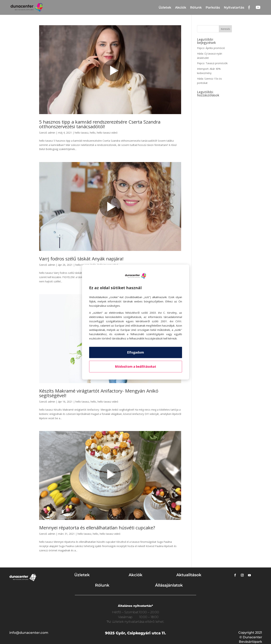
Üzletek (165, 8)
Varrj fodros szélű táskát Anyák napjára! (81, 259)
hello (93, 133)
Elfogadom (135, 352)
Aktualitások (189, 575)
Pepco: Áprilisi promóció (211, 48)
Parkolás (213, 8)
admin (52, 133)
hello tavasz (82, 133)
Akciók (181, 8)
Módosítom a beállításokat (135, 367)
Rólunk (196, 8)
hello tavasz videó (107, 133)
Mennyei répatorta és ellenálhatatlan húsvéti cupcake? (97, 528)
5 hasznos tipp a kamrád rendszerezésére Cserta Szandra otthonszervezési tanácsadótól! (100, 124)
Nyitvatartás (234, 8)
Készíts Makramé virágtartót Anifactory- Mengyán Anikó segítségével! (99, 393)
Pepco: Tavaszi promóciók (212, 63)
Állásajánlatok (169, 585)
